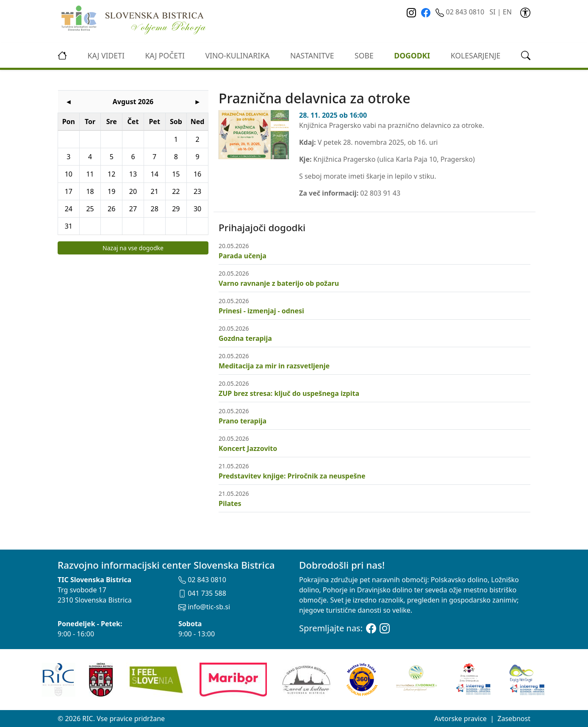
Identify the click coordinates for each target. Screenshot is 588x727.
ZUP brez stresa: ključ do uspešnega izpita (289, 393)
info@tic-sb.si (204, 607)
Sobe (364, 55)
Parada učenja (243, 256)
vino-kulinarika (237, 55)
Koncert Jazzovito (248, 448)
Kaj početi (165, 55)
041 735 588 (202, 593)
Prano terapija (243, 421)
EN (507, 12)
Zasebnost (514, 719)
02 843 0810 (461, 12)
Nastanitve (312, 55)
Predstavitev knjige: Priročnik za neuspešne (292, 476)
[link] (525, 12)
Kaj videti (106, 55)
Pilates (230, 503)
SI (492, 12)
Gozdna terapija (245, 338)
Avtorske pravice (460, 719)
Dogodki (412, 55)
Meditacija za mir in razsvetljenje (274, 366)
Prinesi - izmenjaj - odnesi (261, 311)
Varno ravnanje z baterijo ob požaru (279, 283)
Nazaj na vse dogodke (133, 248)
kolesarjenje (476, 55)
